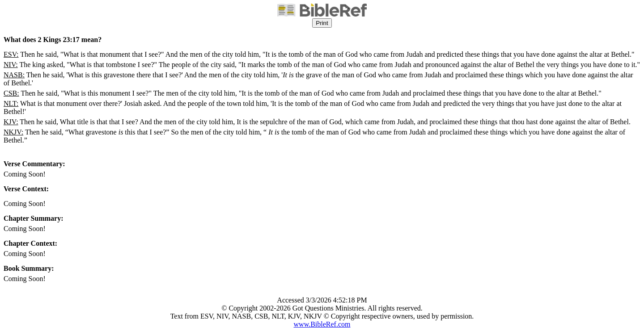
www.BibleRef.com (322, 324)
